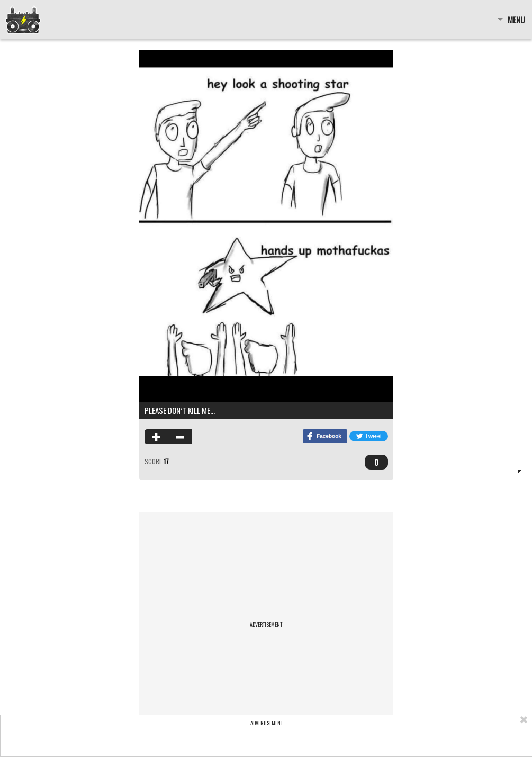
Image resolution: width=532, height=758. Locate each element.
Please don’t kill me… (180, 410)
